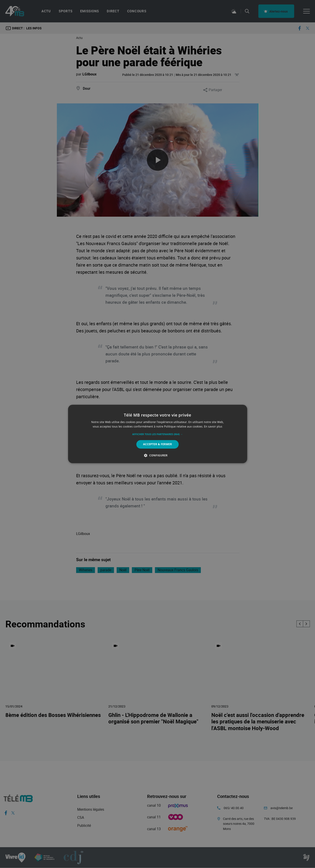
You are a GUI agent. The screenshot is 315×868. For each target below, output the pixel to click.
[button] (158, 434)
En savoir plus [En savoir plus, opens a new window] (213, 427)
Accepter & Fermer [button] (157, 444)
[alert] (157, 434)
